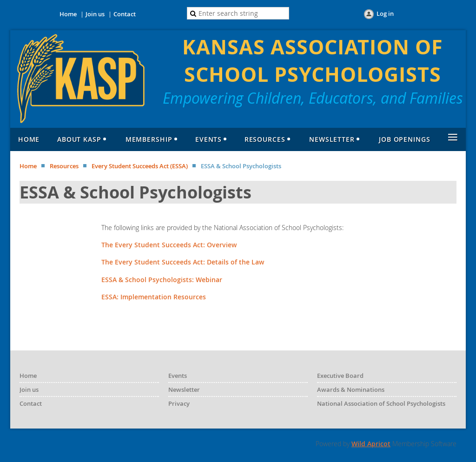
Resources (64, 166)
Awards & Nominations (351, 389)
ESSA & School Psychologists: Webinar (162, 280)
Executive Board (340, 376)
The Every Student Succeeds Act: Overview (169, 245)
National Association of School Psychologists (381, 403)
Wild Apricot (371, 444)
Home (68, 14)
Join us (95, 14)
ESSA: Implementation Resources (154, 297)
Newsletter (184, 389)
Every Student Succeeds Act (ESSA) (140, 166)
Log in (385, 13)
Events (178, 376)
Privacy (179, 403)
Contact (125, 14)
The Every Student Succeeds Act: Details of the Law (183, 262)
